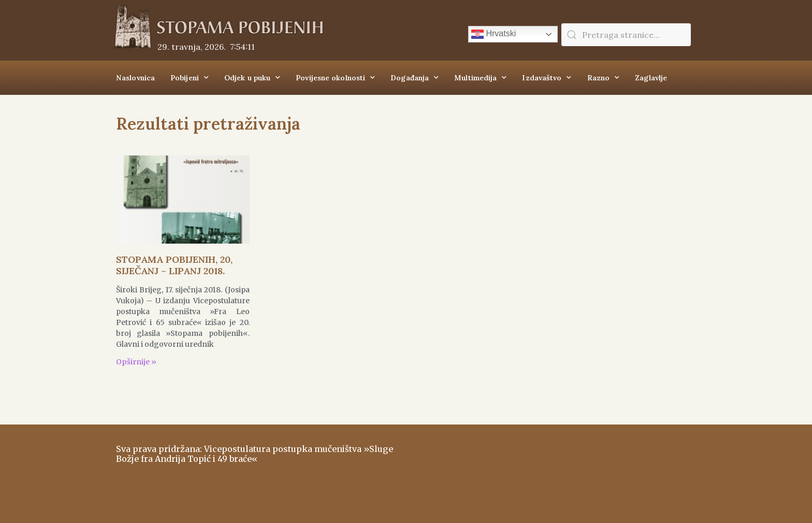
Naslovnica (135, 78)
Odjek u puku (252, 78)
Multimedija (480, 78)
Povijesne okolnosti (335, 78)
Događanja (415, 78)
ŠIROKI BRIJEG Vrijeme (554, 469)
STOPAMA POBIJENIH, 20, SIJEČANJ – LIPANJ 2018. (174, 265)
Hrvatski (494, 34)
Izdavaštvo (547, 78)
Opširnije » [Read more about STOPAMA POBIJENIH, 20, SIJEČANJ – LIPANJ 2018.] (136, 362)
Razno (604, 78)
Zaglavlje (651, 78)
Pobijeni (190, 78)
